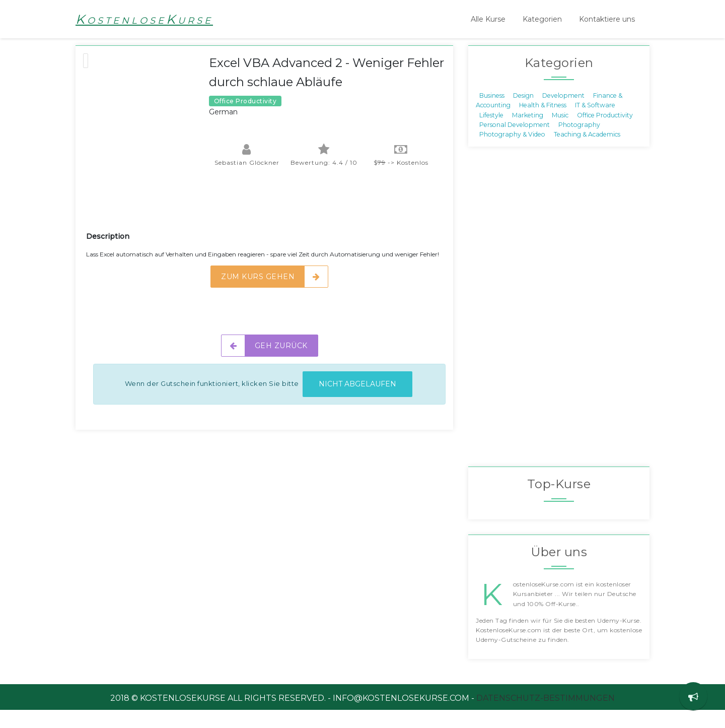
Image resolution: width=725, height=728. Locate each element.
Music (560, 133)
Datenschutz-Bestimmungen (546, 716)
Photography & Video (512, 152)
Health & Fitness (543, 123)
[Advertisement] (269, 224)
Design (523, 113)
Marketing (528, 133)
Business (492, 113)
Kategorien (542, 19)
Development (563, 113)
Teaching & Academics (587, 152)
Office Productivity (605, 133)
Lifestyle (491, 133)
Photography (579, 143)
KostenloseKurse (144, 19)
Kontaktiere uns (607, 19)
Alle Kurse (488, 19)
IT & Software (595, 123)
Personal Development (515, 143)
